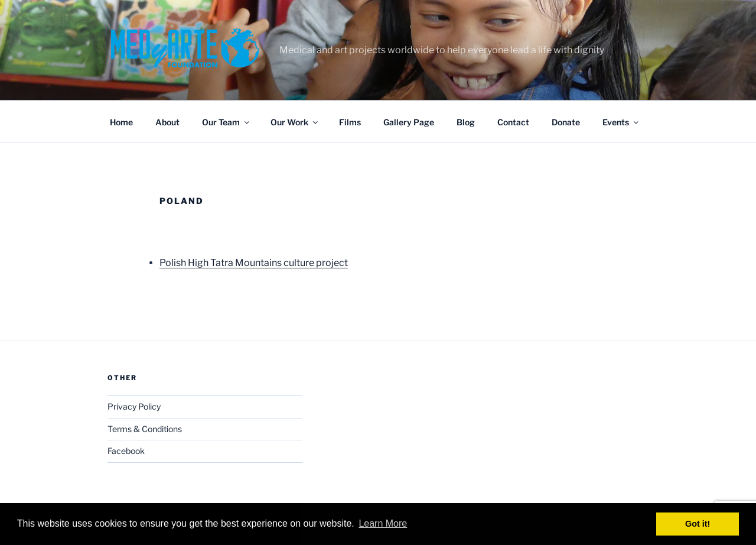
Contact (513, 122)
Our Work (295, 122)
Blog (466, 122)
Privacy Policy (134, 406)
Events (621, 122)
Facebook (126, 451)
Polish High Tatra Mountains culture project (254, 263)
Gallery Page (409, 122)
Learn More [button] (383, 523)
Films (350, 122)
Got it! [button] (698, 524)
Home (121, 122)
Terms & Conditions (145, 429)
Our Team (227, 122)
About (167, 122)
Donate (566, 122)
